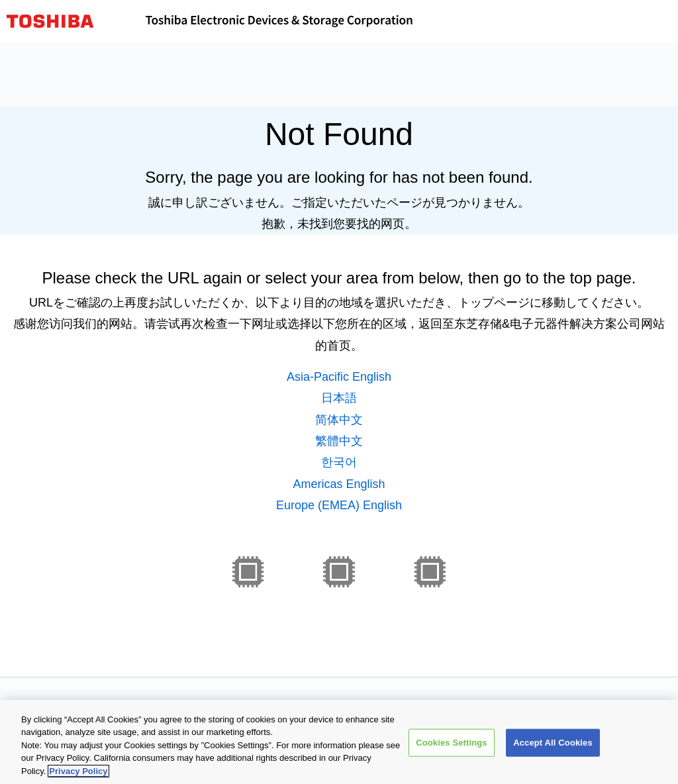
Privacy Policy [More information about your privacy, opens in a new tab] (78, 774)
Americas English (339, 484)
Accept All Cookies (553, 746)
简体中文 (339, 420)
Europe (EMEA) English (339, 505)
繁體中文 (339, 441)
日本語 (339, 398)
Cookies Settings (452, 746)
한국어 (339, 462)
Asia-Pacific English (339, 377)
